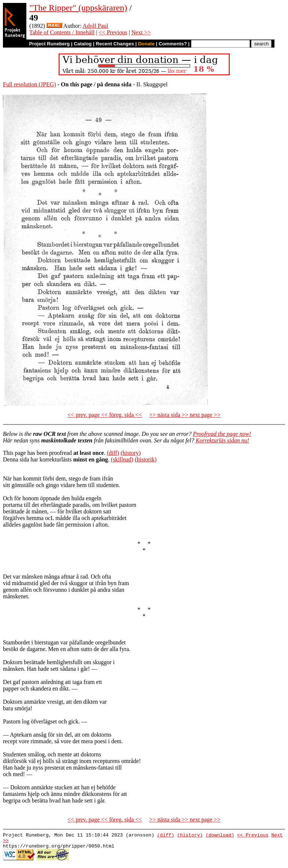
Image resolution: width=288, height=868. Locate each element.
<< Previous (113, 32)
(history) (130, 453)
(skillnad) (122, 459)
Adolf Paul (96, 26)
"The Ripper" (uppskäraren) (78, 8)
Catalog (83, 44)
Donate (146, 44)
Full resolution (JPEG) (29, 84)
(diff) (113, 453)
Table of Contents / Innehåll (62, 32)
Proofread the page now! (222, 434)
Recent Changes (115, 44)
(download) (220, 836)
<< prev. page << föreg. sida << (105, 415)
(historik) (146, 459)
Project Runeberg (49, 44)
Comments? (173, 44)
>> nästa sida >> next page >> (185, 415)
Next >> (141, 32)
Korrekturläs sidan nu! (222, 440)
